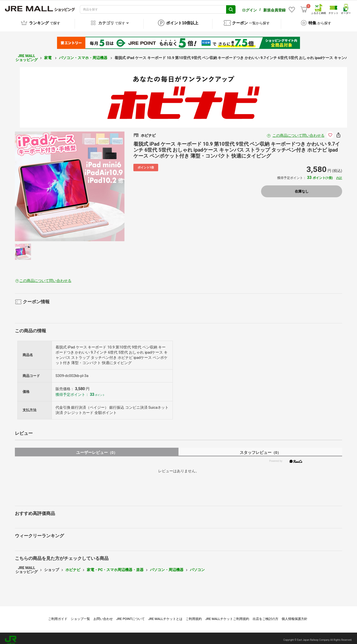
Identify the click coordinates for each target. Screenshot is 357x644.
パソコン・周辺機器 (167, 566)
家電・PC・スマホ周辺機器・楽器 (115, 566)
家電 (48, 54)
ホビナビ (73, 566)
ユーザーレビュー (97, 449)
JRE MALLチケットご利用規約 (227, 615)
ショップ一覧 (80, 615)
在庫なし (302, 188)
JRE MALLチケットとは (165, 615)
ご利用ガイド (58, 615)
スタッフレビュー (260, 449)
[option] (70, 183)
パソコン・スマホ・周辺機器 (84, 54)
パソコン (197, 566)
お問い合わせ (103, 615)
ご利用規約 (194, 615)
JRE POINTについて (131, 615)
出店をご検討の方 (266, 615)
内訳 (339, 174)
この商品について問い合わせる (298, 132)
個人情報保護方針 (295, 615)
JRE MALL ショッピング (27, 54)
